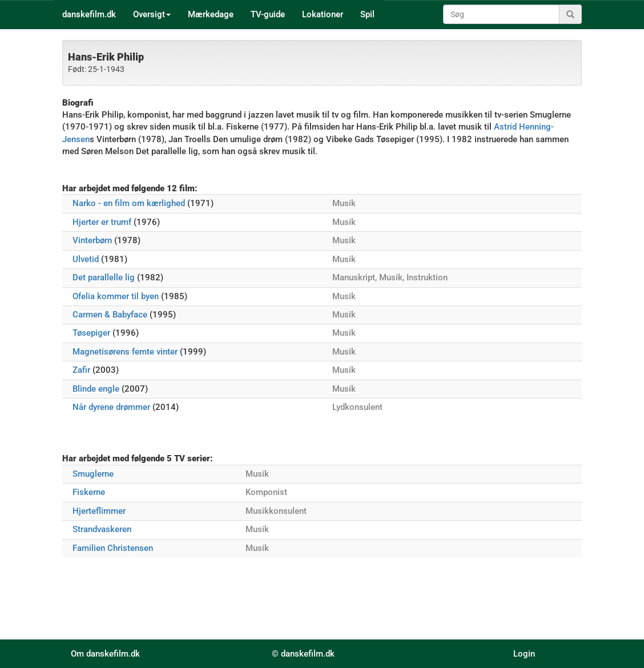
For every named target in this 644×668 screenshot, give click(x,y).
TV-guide (268, 14)
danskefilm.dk (89, 14)
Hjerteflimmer (99, 511)
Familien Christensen (113, 548)
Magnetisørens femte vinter (125, 352)
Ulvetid (86, 259)
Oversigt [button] (152, 14)
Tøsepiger (91, 333)
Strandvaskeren (102, 529)
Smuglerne (93, 474)
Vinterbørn (92, 240)
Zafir (81, 370)
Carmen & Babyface (110, 315)
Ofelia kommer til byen (116, 296)
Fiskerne (89, 492)
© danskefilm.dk (303, 654)
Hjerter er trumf (102, 222)
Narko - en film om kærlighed (129, 203)
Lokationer (323, 14)
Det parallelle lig (104, 277)
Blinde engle (96, 389)
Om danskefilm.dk (105, 654)
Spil (367, 14)
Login (524, 654)
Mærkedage (211, 14)
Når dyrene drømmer (111, 407)
